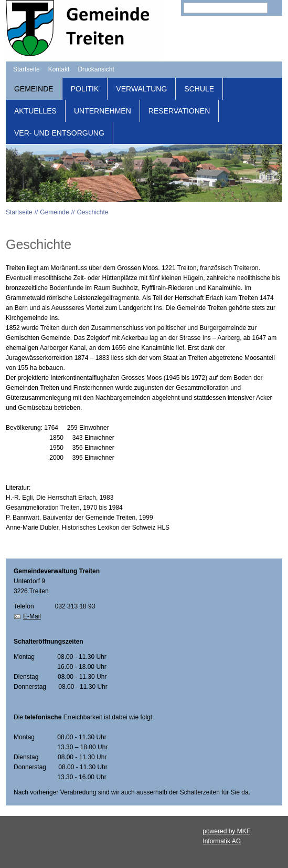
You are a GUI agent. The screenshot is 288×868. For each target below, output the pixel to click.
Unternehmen (103, 111)
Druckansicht (96, 69)
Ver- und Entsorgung (59, 133)
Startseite (26, 69)
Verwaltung (141, 89)
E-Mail (32, 616)
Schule (199, 89)
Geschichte (92, 212)
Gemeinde (34, 89)
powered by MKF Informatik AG (226, 836)
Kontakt (59, 69)
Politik (85, 89)
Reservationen (179, 111)
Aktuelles (35, 111)
